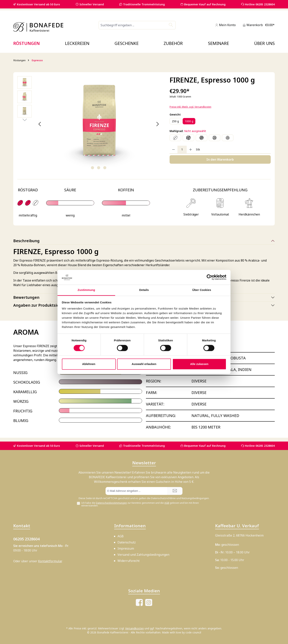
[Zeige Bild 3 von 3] (105, 168)
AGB (167, 503)
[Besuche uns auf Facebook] (139, 602)
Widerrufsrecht (129, 561)
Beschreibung (26, 241)
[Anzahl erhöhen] (191, 149)
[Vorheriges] (40, 124)
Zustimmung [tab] (86, 290)
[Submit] (175, 491)
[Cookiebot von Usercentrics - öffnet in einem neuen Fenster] (209, 277)
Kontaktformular (50, 561)
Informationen (130, 526)
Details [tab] (144, 290)
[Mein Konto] (225, 25)
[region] (90, 124)
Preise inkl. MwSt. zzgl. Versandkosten (190, 107)
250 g (175, 121)
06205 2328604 (26, 539)
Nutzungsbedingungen (195, 498)
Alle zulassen (199, 364)
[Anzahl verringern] (174, 149)
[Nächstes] (157, 124)
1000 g (189, 121)
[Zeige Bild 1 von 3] (92, 168)
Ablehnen (89, 364)
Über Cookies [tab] (202, 290)
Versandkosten (134, 628)
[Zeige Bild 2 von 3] (99, 168)
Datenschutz (127, 542)
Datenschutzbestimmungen (111, 503)
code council (193, 632)
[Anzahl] (182, 149)
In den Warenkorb (220, 159)
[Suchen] (171, 25)
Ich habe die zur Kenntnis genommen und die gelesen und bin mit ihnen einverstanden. (140, 504)
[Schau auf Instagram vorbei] (149, 602)
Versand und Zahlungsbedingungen (143, 555)
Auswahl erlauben (144, 364)
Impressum (126, 548)
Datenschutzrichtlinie (163, 498)
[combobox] (133, 25)
